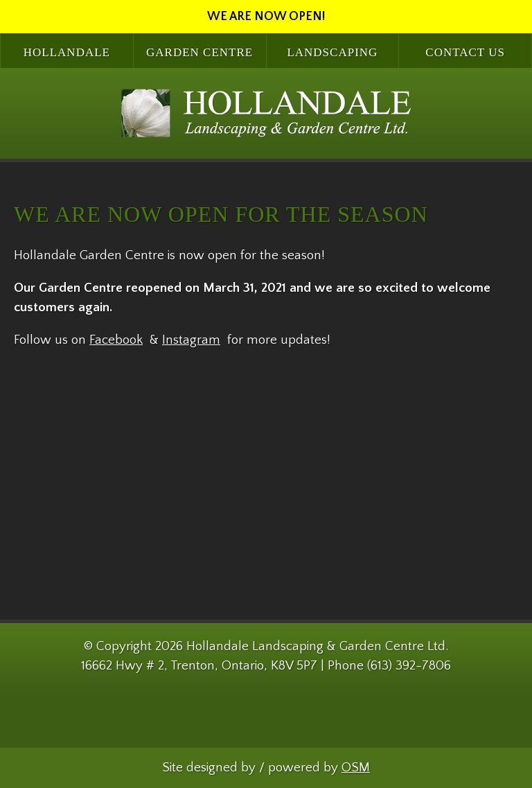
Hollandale (67, 52)
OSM (356, 768)
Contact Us (465, 52)
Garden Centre (199, 52)
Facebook (116, 340)
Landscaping (332, 52)
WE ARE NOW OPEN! (266, 17)
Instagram (191, 340)
